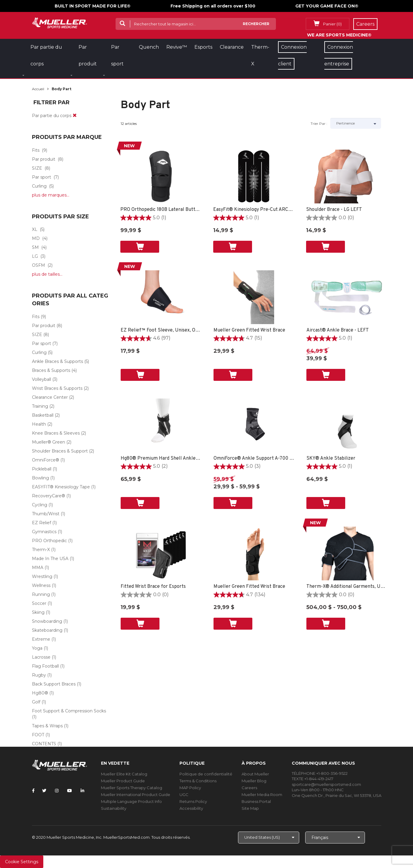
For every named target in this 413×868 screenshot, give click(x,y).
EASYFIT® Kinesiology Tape (61, 487)
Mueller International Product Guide (136, 795)
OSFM (39, 265)
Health (39, 424)
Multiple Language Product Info (131, 801)
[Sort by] (356, 123)
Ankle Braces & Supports (57, 361)
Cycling (40, 505)
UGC (184, 795)
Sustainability (114, 808)
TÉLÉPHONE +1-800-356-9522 (320, 773)
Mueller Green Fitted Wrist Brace (249, 330)
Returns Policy (193, 801)
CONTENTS (44, 744)
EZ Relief (42, 523)
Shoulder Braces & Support (60, 451)
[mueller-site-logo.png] (60, 22)
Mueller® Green (49, 442)
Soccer (39, 603)
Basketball (43, 415)
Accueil (38, 89)
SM (35, 247)
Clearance (232, 47)
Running (41, 594)
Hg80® (40, 693)
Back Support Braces (54, 684)
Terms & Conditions (198, 781)
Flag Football (45, 666)
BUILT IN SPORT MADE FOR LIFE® (93, 6)
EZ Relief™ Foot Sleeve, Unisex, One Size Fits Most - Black (161, 330)
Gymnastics (44, 532)
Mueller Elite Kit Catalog (124, 774)
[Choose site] (269, 838)
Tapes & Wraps (47, 726)
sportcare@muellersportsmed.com (326, 784)
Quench (149, 47)
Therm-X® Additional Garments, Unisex (347, 587)
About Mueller (255, 774)
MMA (38, 568)
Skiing (38, 612)
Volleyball (42, 379)
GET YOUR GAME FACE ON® (327, 6)
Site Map (250, 808)
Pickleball (42, 469)
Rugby (39, 675)
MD (36, 238)
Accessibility (191, 808)
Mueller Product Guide (123, 781)
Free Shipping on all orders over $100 (213, 6)
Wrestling (42, 576)
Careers (249, 788)
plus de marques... (51, 195)
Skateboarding (47, 630)
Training (40, 406)
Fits (36, 150)
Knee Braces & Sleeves (56, 433)
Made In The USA (50, 559)
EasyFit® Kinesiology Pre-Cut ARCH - (254, 210)
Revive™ (177, 47)
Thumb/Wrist (46, 514)
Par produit (44, 159)
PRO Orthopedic (49, 541)
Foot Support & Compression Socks (69, 711)
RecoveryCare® (49, 496)
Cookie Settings (22, 862)
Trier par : (319, 124)
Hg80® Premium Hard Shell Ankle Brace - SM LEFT (161, 458)
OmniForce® (46, 460)
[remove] (75, 116)
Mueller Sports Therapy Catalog (132, 788)
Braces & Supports (51, 370)
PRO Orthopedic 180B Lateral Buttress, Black (161, 210)
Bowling (40, 478)
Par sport (42, 177)
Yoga (37, 648)
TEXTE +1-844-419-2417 (313, 779)
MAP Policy (190, 788)
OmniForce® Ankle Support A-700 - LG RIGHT (254, 458)
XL (35, 229)
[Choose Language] (335, 838)
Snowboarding (47, 621)
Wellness (41, 585)
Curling (39, 186)
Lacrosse (41, 657)
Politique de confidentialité (206, 774)
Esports (203, 47)
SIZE (37, 168)
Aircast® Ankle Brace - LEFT (338, 330)
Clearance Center (50, 397)
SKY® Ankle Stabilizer (331, 458)
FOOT (38, 735)
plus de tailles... (47, 274)
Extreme (41, 639)
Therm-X (41, 550)
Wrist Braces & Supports (57, 388)
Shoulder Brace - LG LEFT (334, 210)
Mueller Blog (254, 781)
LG (35, 256)
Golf (36, 702)
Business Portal (256, 801)
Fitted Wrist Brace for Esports (153, 587)
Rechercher (256, 24)
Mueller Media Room (262, 795)
